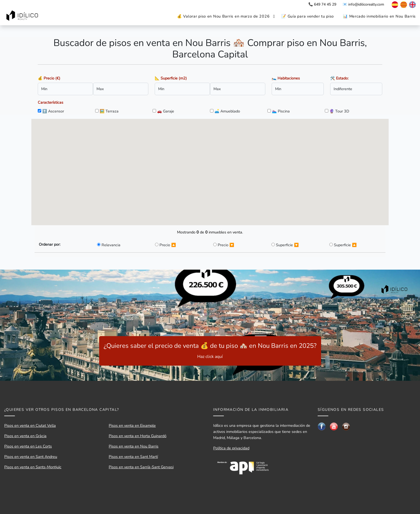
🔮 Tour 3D (339, 111)
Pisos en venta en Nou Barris (134, 446)
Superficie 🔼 (345, 245)
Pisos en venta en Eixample (132, 425)
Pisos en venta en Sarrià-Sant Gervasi (141, 467)
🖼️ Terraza (109, 111)
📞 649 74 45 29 (322, 4)
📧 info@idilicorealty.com (363, 4)
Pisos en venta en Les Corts (28, 446)
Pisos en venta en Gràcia (25, 436)
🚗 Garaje (166, 111)
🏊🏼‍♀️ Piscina (281, 111)
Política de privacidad (231, 448)
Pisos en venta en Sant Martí (133, 457)
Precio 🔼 (168, 245)
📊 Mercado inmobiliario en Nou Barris (379, 16)
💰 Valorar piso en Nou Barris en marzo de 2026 (223, 16)
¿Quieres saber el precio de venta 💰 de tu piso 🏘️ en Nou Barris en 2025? (210, 350)
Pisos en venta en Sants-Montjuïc (33, 467)
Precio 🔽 (226, 245)
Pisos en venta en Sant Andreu (31, 457)
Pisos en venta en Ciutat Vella (30, 425)
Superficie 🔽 (287, 245)
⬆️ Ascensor (53, 111)
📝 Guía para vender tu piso (308, 16)
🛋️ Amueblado (227, 111)
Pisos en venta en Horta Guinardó (138, 436)
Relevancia (111, 245)
